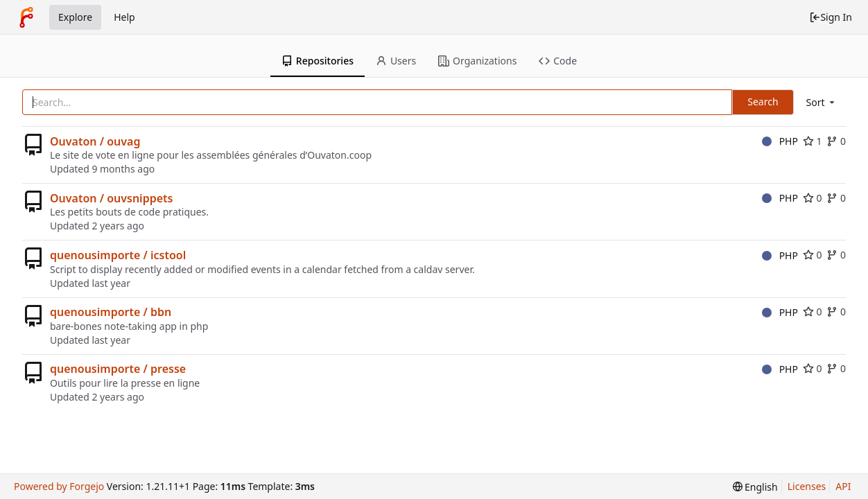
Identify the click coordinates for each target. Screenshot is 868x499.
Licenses (807, 486)
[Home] (26, 17)
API (843, 486)
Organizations (477, 61)
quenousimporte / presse (118, 369)
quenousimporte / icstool (118, 255)
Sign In (831, 17)
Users (396, 61)
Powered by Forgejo (59, 486)
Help (124, 17)
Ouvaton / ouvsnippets (111, 198)
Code (558, 61)
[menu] (822, 102)
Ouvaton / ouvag (95, 141)
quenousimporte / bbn (111, 312)
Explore (75, 17)
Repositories (318, 61)
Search (763, 102)
